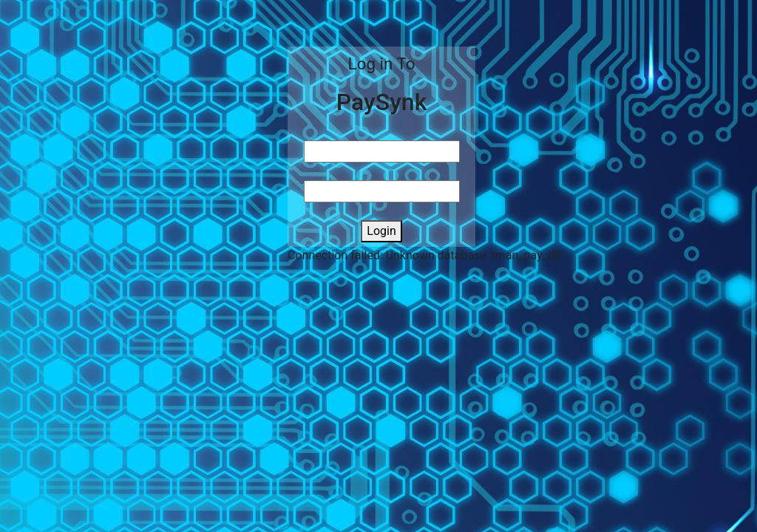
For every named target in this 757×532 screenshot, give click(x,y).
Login (381, 231)
